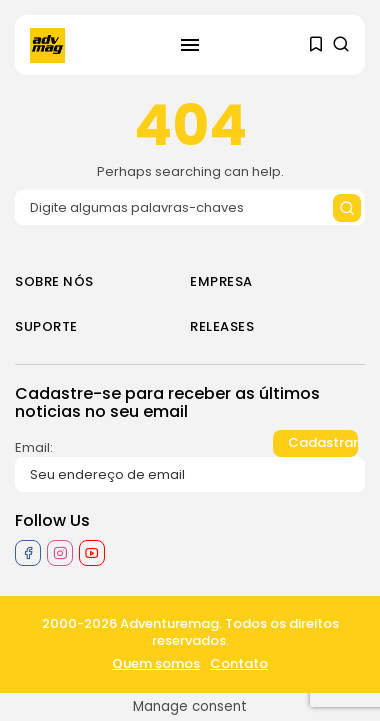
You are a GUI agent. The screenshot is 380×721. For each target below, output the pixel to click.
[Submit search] (347, 208)
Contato (239, 663)
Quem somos (156, 663)
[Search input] (190, 207)
